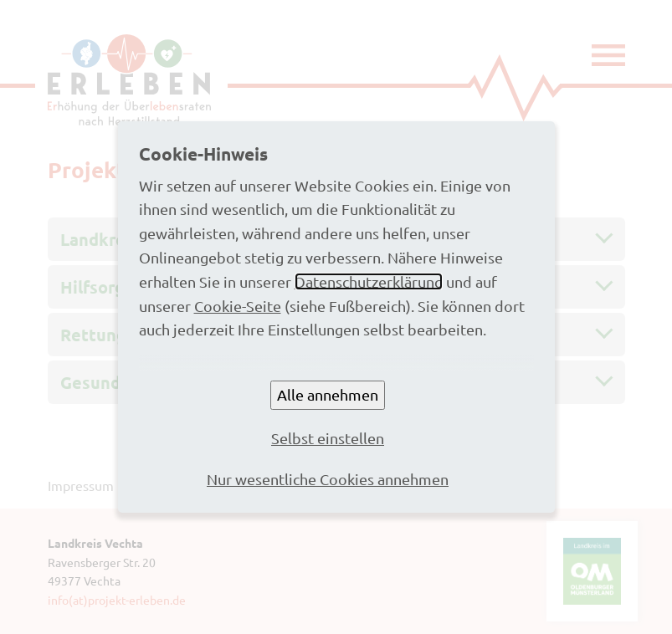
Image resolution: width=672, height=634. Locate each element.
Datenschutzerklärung (369, 281)
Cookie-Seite (238, 306)
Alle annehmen (328, 394)
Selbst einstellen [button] (328, 438)
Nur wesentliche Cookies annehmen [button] (328, 479)
